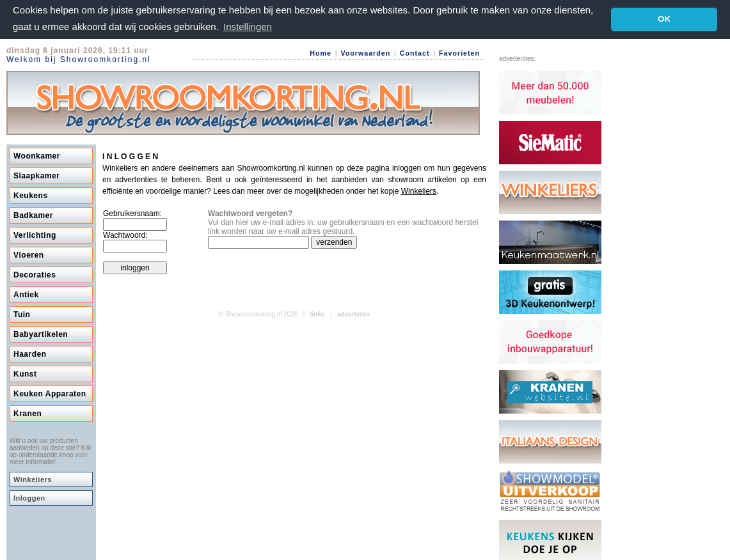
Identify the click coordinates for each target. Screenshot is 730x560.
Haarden (30, 354)
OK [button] (664, 19)
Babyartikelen (41, 334)
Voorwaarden (365, 52)
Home (321, 52)
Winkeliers (33, 479)
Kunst (25, 373)
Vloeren (29, 254)
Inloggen (29, 497)
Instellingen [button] (248, 27)
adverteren (353, 314)
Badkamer (33, 215)
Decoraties (35, 274)
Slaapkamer (36, 175)
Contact (415, 52)
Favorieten (459, 52)
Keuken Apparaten (50, 393)
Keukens (31, 195)
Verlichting (35, 235)
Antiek (26, 294)
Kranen (28, 413)
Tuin (22, 314)
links (318, 314)
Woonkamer (37, 155)
